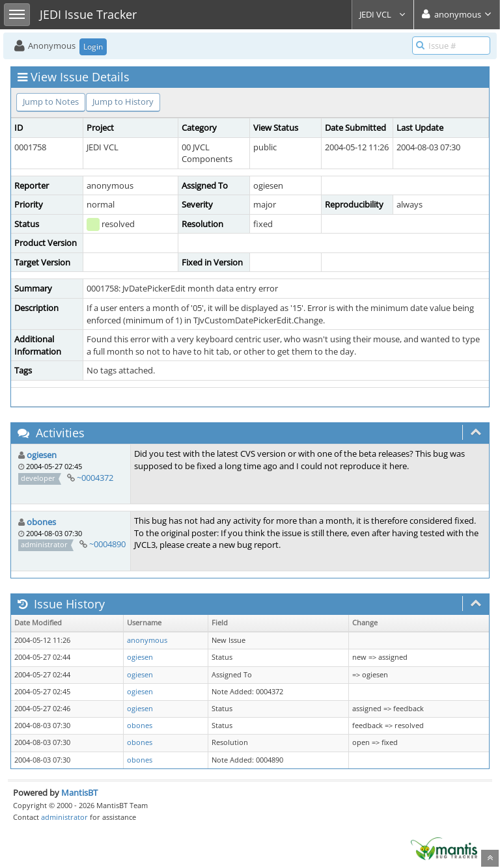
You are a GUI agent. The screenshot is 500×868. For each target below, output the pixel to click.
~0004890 (107, 544)
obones (41, 522)
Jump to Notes (51, 102)
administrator (64, 817)
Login (93, 47)
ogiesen (42, 455)
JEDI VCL (383, 14)
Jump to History (123, 102)
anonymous (147, 640)
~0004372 (95, 478)
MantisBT (79, 793)
